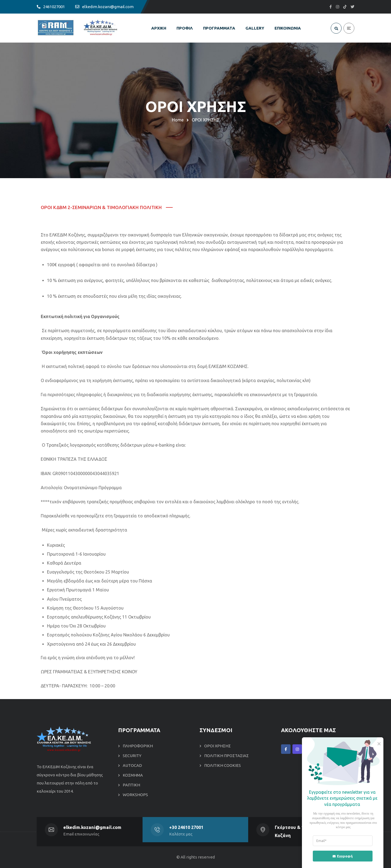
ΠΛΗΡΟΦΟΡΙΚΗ (138, 746)
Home (178, 120)
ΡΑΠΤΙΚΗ (131, 785)
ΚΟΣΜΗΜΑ (133, 775)
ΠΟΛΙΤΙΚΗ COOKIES (223, 765)
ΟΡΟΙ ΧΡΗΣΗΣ (217, 746)
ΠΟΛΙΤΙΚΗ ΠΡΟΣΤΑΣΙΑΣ (226, 756)
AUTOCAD (132, 765)
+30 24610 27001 (186, 827)
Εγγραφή (340, 856)
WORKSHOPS (135, 795)
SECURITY (132, 756)
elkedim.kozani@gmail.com (92, 827)
